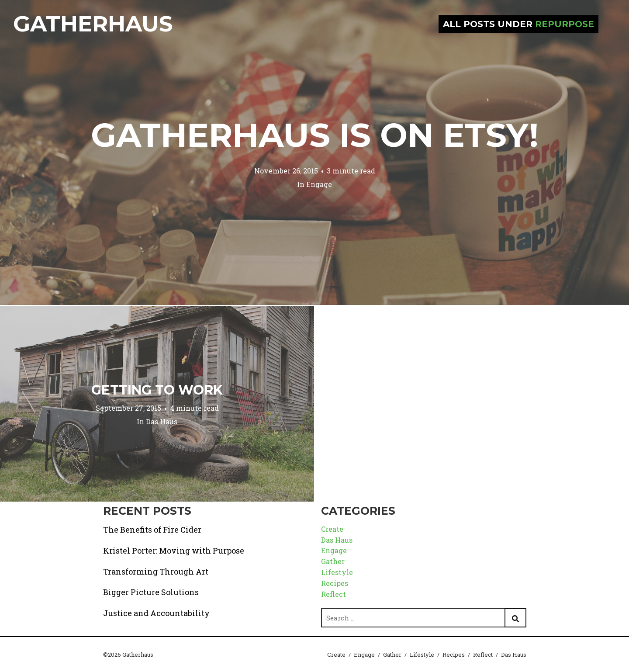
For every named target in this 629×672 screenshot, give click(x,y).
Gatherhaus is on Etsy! (315, 135)
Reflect (334, 594)
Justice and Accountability (156, 613)
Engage (319, 184)
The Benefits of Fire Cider (152, 530)
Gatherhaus (93, 24)
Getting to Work (157, 390)
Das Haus (162, 421)
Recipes (335, 583)
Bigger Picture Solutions (151, 592)
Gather (333, 561)
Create (332, 529)
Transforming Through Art (156, 572)
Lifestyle (337, 572)
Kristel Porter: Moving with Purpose (174, 551)
